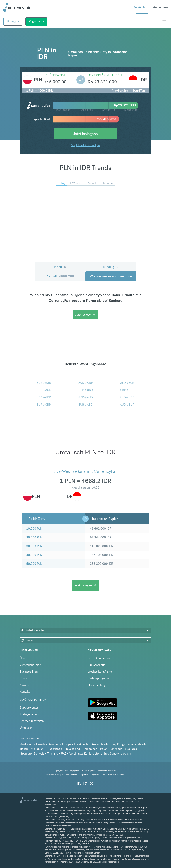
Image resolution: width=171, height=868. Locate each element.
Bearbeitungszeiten (32, 721)
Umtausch (26, 728)
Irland (141, 744)
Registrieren (36, 21)
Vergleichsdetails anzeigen (85, 145)
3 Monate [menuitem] (107, 183)
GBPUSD (86, 390)
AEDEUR (127, 383)
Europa (67, 744)
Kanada (41, 744)
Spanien (25, 754)
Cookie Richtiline (71, 775)
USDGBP (44, 397)
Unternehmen (159, 7)
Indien (131, 744)
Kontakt (25, 692)
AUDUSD (127, 397)
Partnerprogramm (99, 678)
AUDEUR (127, 405)
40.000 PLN (34, 555)
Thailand (53, 754)
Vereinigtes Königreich (84, 754)
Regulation (95, 775)
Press (23, 678)
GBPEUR (127, 390)
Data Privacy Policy (54, 775)
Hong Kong (117, 744)
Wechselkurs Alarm (100, 672)
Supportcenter (29, 708)
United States (109, 754)
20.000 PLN (34, 537)
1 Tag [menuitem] (62, 183)
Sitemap (121, 775)
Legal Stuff (84, 775)
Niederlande (54, 749)
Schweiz (39, 754)
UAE (64, 754)
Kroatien (54, 744)
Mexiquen (37, 749)
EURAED (85, 405)
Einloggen (13, 21)
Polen (104, 749)
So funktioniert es (99, 658)
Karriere (25, 685)
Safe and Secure (108, 775)
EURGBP (44, 405)
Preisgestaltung (29, 714)
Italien (24, 749)
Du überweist (55, 75)
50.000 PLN (34, 564)
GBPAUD (86, 397)
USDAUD (44, 390)
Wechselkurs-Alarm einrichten (111, 276)
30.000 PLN (34, 546)
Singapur (116, 749)
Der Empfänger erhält (105, 75)
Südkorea (131, 749)
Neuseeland (72, 749)
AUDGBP (86, 383)
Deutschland (99, 744)
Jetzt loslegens (85, 134)
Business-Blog (29, 672)
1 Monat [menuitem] (91, 183)
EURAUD (44, 383)
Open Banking (97, 685)
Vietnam (126, 754)
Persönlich (140, 7)
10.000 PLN (34, 529)
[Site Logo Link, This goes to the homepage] (17, 7)
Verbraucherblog (30, 665)
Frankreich (81, 744)
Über (23, 658)
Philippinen (90, 749)
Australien (27, 744)
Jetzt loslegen (85, 315)
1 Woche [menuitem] (75, 183)
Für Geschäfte (97, 665)
